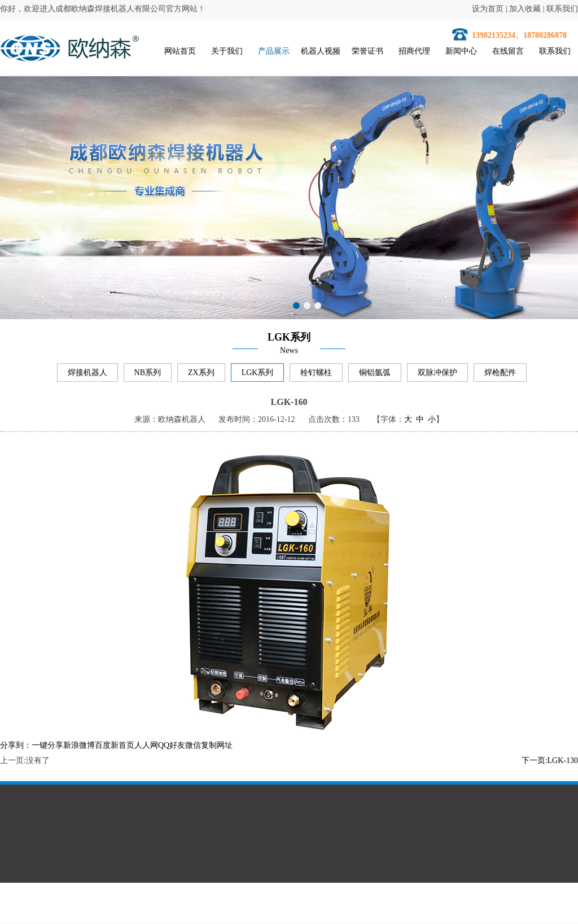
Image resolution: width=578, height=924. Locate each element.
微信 (193, 747)
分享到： (16, 747)
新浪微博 (79, 747)
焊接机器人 (87, 374)
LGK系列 (258, 374)
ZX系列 (201, 374)
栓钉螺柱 (316, 374)
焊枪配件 (500, 374)
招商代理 (415, 51)
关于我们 (227, 51)
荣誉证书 (368, 51)
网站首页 (181, 51)
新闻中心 (462, 51)
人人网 (146, 747)
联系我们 (562, 9)
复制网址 (217, 747)
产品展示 (274, 51)
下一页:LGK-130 (550, 762)
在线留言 (509, 51)
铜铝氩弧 (375, 374)
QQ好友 (172, 747)
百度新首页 (115, 747)
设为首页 (488, 9)
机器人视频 (321, 51)
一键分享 (47, 747)
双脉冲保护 (437, 374)
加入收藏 (525, 9)
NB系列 (148, 374)
